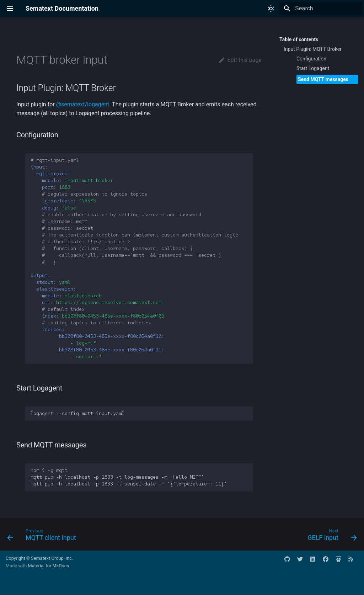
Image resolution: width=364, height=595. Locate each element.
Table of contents (299, 39)
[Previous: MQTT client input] (43, 536)
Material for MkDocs (48, 566)
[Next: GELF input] (330, 536)
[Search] (321, 9)
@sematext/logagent (83, 104)
